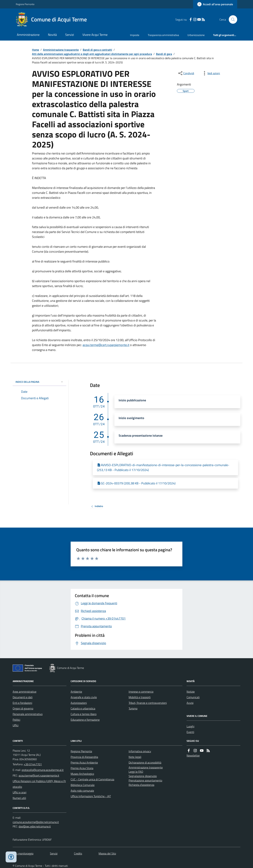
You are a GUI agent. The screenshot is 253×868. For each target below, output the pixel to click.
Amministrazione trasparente (61, 50)
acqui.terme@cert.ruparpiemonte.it (106, 345)
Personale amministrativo (28, 714)
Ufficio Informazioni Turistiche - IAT (91, 796)
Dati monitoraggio (23, 853)
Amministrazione (28, 35)
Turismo (133, 708)
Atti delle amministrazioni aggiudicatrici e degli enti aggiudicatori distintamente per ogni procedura (92, 54)
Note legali (135, 757)
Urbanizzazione (196, 35)
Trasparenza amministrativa (163, 35)
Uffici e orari (20, 792)
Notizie (191, 692)
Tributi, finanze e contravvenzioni (148, 703)
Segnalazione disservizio (143, 776)
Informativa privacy (140, 751)
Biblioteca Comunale (83, 785)
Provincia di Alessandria (84, 757)
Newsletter (193, 755)
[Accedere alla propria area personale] (215, 4)
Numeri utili (19, 798)
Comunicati (193, 697)
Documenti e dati (23, 697)
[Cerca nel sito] (232, 19)
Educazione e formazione (85, 720)
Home (35, 50)
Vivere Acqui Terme (95, 35)
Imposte (135, 35)
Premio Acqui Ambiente (84, 762)
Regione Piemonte (25, 4)
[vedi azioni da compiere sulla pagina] (211, 73)
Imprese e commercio (141, 692)
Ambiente (76, 692)
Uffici (16, 725)
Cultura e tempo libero (84, 714)
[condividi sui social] (186, 73)
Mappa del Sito (107, 853)
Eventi (190, 732)
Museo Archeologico (82, 774)
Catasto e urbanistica (83, 708)
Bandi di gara (164, 54)
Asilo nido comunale (82, 791)
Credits (78, 853)
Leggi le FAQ (136, 772)
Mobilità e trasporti (140, 697)
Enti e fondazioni (22, 703)
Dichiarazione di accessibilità (145, 762)
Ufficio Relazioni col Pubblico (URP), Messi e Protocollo (39, 784)
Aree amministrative (25, 692)
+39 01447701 (33, 764)
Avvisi (190, 703)
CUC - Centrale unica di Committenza (92, 779)
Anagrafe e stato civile (84, 697)
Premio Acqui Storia (82, 768)
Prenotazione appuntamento (145, 780)
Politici (16, 720)
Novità (52, 35)
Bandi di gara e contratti (97, 50)
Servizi (70, 35)
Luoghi (190, 726)
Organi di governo (23, 708)
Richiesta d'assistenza (141, 785)
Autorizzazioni (79, 703)
